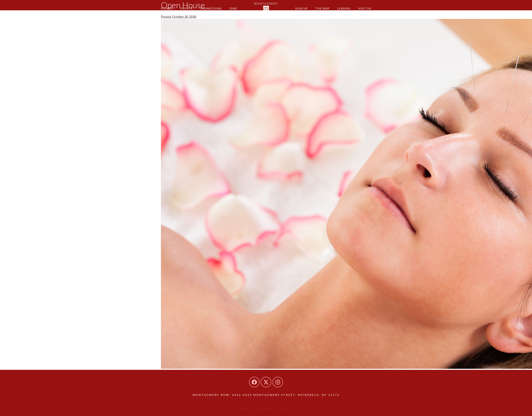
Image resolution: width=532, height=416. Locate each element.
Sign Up (301, 8)
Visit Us (365, 8)
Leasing (344, 8)
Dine (233, 8)
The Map (322, 8)
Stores (167, 8)
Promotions (211, 8)
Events (186, 8)
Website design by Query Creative (266, 408)
